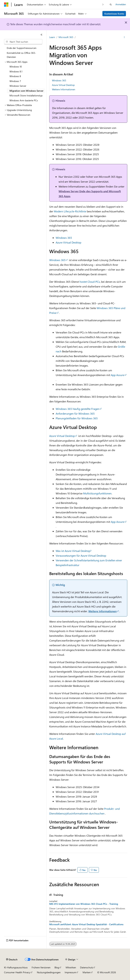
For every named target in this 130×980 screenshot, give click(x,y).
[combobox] (23, 42)
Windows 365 (59, 80)
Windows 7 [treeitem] (15, 81)
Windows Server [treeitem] (18, 86)
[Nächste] (103, 4)
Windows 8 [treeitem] (15, 76)
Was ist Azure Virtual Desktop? (74, 551)
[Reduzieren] (41, 35)
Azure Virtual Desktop (63, 85)
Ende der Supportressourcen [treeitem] (22, 48)
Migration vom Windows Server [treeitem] (26, 91)
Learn (52, 37)
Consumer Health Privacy (17, 972)
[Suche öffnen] (111, 5)
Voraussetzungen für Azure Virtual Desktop (81, 556)
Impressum (70, 972)
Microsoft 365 (66, 37)
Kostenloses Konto (114, 14)
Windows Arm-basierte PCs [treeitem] (24, 100)
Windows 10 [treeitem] (16, 67)
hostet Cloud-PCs (90, 282)
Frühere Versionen (41, 967)
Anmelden (121, 4)
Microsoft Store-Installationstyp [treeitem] (26, 95)
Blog (57, 967)
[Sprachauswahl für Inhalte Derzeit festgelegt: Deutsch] (12, 960)
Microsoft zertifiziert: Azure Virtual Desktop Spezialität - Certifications (86, 924)
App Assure (118, 375)
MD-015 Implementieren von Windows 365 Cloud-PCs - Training (84, 904)
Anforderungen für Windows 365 (75, 413)
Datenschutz (87, 967)
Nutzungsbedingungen (49, 972)
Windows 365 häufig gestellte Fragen (78, 409)
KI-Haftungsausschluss (16, 967)
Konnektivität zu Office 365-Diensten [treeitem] (21, 55)
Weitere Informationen (64, 89)
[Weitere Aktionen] (124, 37)
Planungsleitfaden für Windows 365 (77, 418)
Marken (87, 972)
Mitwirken (71, 967)
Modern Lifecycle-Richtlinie (70, 211)
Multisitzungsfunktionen (97, 493)
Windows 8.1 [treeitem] (16, 71)
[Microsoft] (6, 5)
